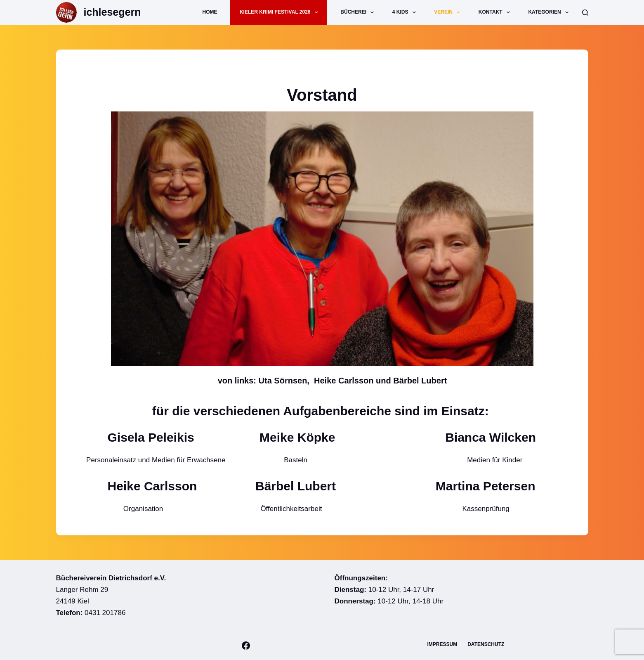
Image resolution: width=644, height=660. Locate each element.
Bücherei (359, 12)
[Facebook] (246, 646)
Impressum (442, 644)
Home (210, 12)
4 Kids (406, 12)
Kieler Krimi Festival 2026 (281, 12)
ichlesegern (112, 12)
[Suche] (585, 13)
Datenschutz (486, 644)
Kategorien (550, 12)
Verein (449, 12)
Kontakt (496, 12)
